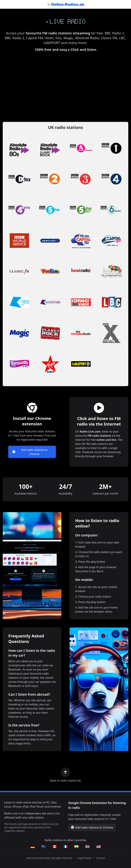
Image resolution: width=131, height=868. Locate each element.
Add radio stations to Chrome (30, 452)
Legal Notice (84, 858)
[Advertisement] (65, 87)
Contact (101, 858)
